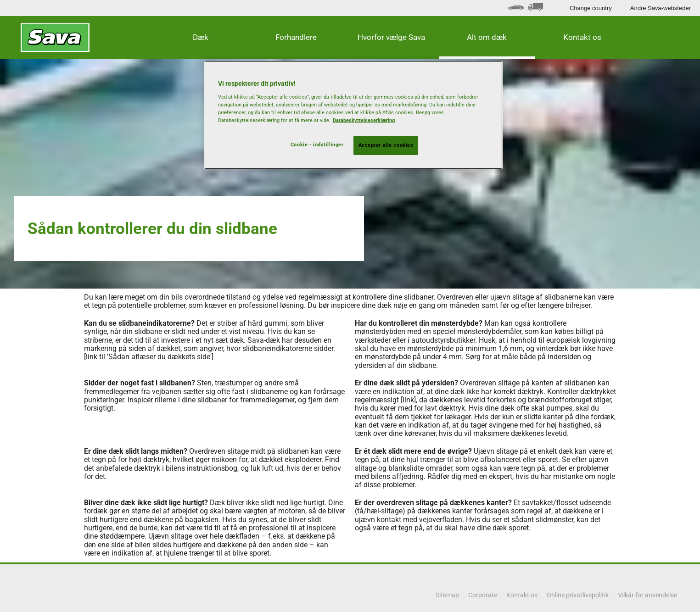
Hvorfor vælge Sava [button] (391, 37)
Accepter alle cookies (386, 145)
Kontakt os (582, 37)
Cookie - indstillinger (317, 145)
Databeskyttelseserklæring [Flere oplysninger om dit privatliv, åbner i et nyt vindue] (364, 120)
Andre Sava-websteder (661, 8)
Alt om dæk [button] (487, 37)
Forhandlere (296, 37)
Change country (591, 8)
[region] (353, 115)
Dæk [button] (201, 37)
